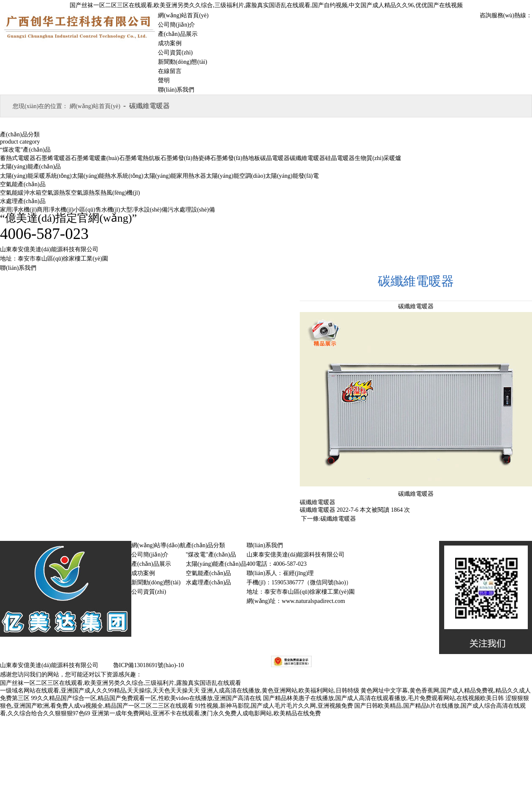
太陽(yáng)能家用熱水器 (175, 176)
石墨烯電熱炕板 (140, 158)
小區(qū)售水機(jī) (97, 210)
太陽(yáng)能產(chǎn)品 (30, 167)
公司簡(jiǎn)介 (176, 25)
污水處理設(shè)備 (191, 210)
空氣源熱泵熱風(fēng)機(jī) (105, 193)
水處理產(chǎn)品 (23, 201)
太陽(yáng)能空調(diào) (236, 176)
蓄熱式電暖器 (18, 158)
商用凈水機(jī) (55, 210)
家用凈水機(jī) (18, 210)
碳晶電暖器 (275, 158)
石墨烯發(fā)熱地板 (235, 158)
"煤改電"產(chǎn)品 (211, 555)
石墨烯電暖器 (53, 158)
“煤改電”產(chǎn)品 (25, 150)
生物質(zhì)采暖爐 (378, 158)
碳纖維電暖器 (307, 158)
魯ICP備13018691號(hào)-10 (148, 665)
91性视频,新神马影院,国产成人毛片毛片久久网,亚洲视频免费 (274, 706)
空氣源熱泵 (56, 193)
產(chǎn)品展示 (178, 34)
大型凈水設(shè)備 (144, 210)
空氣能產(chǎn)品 (23, 184)
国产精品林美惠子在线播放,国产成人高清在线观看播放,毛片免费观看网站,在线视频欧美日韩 (384, 698)
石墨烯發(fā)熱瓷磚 (185, 158)
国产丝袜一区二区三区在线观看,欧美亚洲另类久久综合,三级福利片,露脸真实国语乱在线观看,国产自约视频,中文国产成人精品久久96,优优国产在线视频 (266, 5)
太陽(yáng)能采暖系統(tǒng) (36, 176)
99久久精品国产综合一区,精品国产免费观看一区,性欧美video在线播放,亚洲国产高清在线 (147, 698)
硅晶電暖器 (340, 158)
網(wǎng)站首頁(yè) (183, 15)
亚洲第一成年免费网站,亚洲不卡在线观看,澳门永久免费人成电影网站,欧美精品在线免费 (206, 713)
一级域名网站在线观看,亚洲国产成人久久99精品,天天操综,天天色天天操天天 (100, 691)
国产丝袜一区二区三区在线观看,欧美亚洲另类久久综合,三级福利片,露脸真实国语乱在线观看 (121, 683)
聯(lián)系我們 (176, 90)
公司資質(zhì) (175, 53)
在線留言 (170, 71)
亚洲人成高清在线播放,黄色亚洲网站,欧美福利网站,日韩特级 (280, 691)
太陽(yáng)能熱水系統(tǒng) (108, 176)
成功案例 (170, 43)
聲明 (164, 80)
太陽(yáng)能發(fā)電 (292, 176)
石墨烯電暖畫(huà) (95, 158)
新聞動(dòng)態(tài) (183, 62)
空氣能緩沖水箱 (21, 193)
